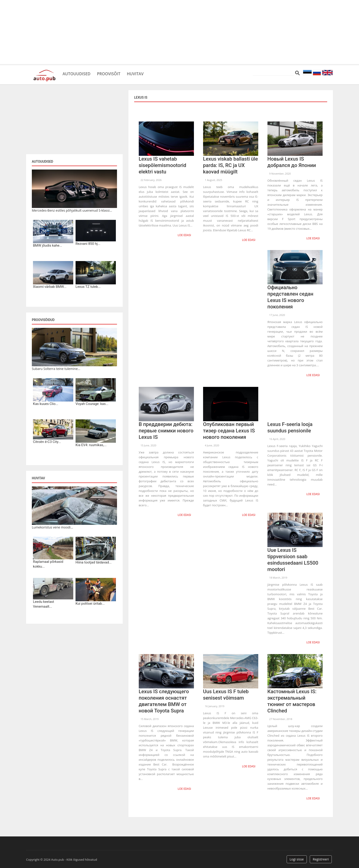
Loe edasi (185, 235)
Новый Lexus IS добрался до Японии (292, 162)
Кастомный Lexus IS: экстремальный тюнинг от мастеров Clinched (292, 700)
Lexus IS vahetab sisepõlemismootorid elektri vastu (163, 165)
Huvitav (146, 73)
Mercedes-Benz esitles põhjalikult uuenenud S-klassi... (72, 210)
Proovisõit (116, 73)
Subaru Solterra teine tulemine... (56, 369)
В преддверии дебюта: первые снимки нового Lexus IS (166, 430)
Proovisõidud (43, 320)
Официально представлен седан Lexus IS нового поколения (290, 297)
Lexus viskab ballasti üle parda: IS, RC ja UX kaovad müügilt (230, 165)
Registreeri (321, 857)
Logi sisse (297, 857)
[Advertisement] (179, 32)
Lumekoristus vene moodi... (52, 527)
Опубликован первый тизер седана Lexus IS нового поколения (229, 430)
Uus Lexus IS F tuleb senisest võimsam (226, 693)
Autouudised (79, 73)
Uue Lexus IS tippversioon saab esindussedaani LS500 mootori (293, 559)
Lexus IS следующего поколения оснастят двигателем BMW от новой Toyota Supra (164, 700)
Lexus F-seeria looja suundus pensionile (290, 426)
